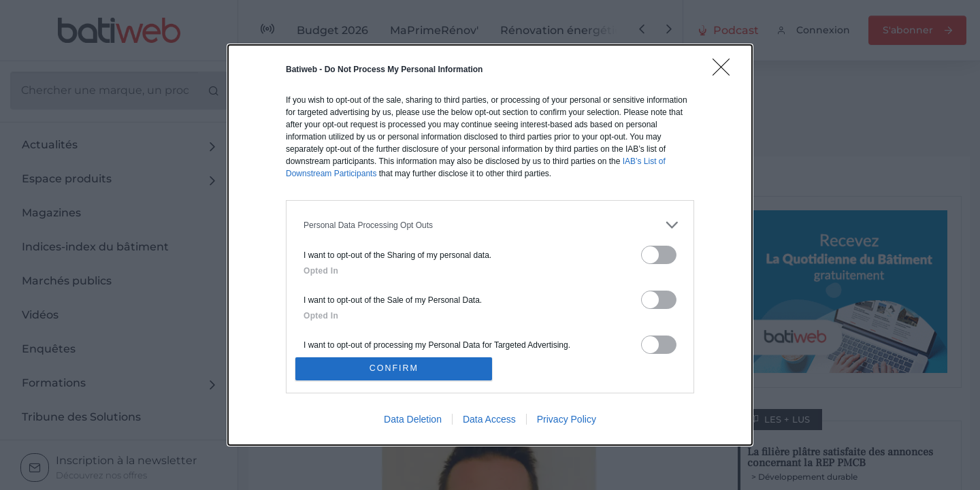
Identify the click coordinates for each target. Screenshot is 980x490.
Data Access (489, 421)
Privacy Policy (567, 421)
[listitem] (490, 223)
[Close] (725, 69)
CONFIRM (396, 369)
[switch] (659, 253)
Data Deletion (413, 421)
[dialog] (490, 245)
